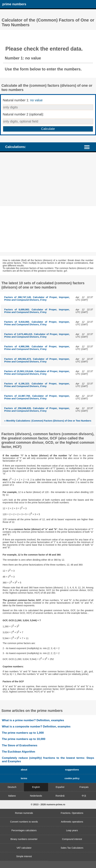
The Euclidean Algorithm (18, 752)
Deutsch (12, 787)
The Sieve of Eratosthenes (20, 745)
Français (84, 787)
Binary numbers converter (24, 839)
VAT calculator (24, 848)
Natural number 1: (23, 100)
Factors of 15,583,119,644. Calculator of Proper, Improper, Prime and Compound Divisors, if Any (37, 373)
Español (60, 787)
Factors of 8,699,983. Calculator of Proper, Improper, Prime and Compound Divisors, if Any (37, 311)
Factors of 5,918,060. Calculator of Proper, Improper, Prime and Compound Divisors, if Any (37, 323)
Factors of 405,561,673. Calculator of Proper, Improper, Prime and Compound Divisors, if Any (37, 360)
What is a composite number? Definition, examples (36, 726)
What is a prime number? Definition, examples (33, 720)
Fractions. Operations (72, 813)
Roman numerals (24, 813)
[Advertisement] (48, 179)
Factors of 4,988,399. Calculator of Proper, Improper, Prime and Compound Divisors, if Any (37, 348)
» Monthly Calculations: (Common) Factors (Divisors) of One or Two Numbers (48, 421)
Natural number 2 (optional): (23, 114)
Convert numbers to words (24, 822)
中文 (84, 796)
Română (60, 796)
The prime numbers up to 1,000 (23, 733)
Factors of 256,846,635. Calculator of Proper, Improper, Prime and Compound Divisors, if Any (37, 410)
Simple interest (24, 856)
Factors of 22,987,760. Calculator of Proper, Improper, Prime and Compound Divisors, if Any (37, 397)
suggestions (72, 770)
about (24, 770)
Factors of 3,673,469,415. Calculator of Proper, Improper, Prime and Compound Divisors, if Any (37, 335)
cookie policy (72, 778)
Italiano (12, 796)
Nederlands (36, 796)
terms (24, 778)
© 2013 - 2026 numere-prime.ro (48, 804)
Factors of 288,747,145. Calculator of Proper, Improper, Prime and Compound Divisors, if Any (37, 299)
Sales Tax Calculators (72, 848)
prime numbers (14, 4)
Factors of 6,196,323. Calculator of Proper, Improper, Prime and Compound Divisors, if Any (37, 385)
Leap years (72, 830)
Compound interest (72, 839)
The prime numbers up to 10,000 (24, 739)
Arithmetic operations (72, 822)
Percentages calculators (24, 830)
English (36, 787)
